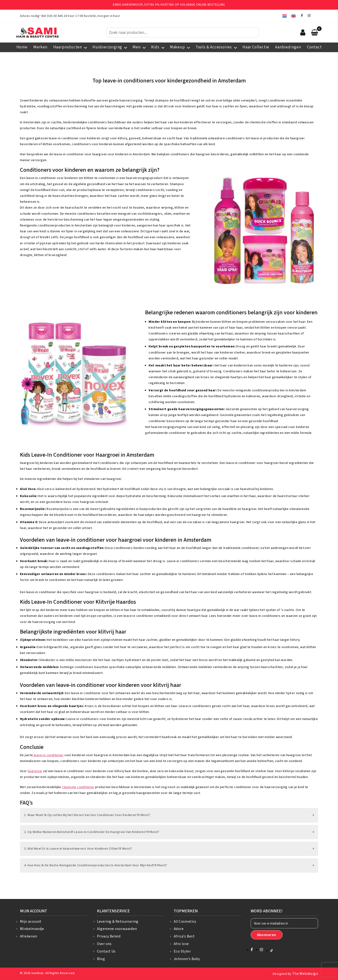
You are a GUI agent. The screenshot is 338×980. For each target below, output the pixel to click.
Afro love (181, 944)
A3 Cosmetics (185, 922)
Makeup (177, 47)
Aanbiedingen (288, 47)
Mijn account (31, 922)
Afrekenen (29, 936)
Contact (314, 47)
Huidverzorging (107, 47)
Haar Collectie (256, 47)
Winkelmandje (32, 929)
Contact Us (106, 951)
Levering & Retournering (118, 922)
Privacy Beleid (109, 936)
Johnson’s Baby (187, 959)
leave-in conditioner (48, 755)
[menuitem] (284, 16)
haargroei (35, 771)
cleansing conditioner (78, 787)
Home (22, 47)
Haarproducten (68, 47)
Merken (40, 47)
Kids (155, 47)
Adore (179, 929)
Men (136, 47)
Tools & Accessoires (214, 47)
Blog (101, 959)
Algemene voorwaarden (117, 929)
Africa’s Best (184, 936)
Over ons (104, 944)
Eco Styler (182, 951)
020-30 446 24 (57, 16)
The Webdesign (305, 974)
